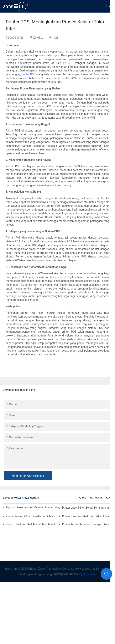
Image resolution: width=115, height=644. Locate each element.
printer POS (28, 74)
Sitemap (91, 574)
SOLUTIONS (96, 498)
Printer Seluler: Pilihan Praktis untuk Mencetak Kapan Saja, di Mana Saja (31, 516)
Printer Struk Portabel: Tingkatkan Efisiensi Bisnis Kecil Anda (87, 516)
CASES (82, 498)
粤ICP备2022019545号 (68, 574)
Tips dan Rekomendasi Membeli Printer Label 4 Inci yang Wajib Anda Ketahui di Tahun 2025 (32, 507)
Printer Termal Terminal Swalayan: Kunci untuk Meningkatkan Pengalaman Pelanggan (87, 524)
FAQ (108, 498)
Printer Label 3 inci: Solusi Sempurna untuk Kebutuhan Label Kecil (87, 508)
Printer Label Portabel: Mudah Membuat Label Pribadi (31, 524)
